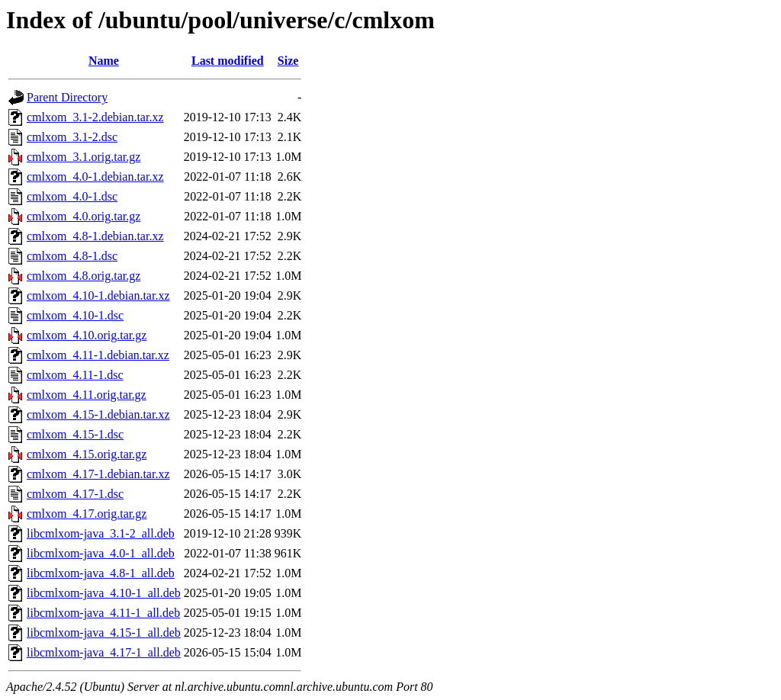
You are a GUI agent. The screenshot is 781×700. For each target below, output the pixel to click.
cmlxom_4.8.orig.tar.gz (84, 276)
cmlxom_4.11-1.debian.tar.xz (98, 355)
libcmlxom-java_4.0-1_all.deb (101, 553)
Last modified (228, 61)
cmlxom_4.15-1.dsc (75, 434)
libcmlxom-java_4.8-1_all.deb (101, 573)
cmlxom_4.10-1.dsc (75, 315)
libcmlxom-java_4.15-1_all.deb (104, 633)
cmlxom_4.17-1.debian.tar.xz (98, 474)
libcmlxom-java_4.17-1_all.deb (104, 652)
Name (104, 61)
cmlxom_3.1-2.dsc (72, 137)
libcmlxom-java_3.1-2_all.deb (101, 533)
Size (288, 61)
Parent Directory (67, 97)
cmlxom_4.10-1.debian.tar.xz (98, 295)
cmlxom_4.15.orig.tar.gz (87, 454)
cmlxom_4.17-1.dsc (75, 494)
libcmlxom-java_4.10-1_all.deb (104, 593)
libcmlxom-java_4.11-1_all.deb (103, 613)
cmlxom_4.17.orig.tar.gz (87, 514)
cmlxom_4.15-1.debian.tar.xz (98, 414)
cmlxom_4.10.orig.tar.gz (87, 335)
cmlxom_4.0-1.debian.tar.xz (95, 177)
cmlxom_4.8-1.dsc (72, 256)
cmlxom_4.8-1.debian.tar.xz (95, 236)
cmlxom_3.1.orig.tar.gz (84, 157)
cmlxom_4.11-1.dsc (75, 375)
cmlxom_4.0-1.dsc (72, 196)
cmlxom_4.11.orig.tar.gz (87, 395)
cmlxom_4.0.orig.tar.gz (84, 216)
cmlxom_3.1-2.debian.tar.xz (95, 117)
